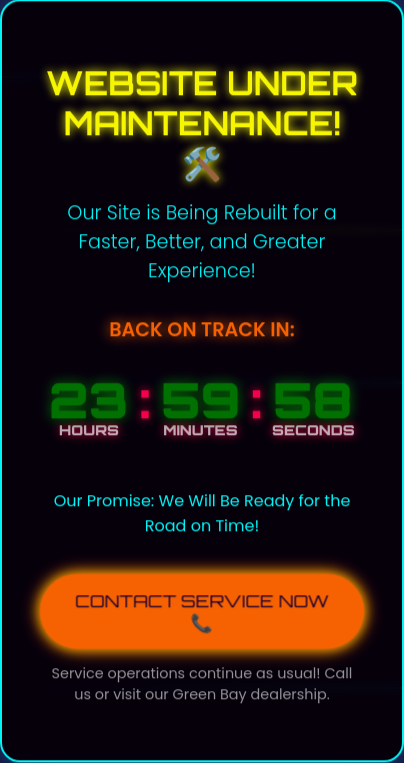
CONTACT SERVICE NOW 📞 (201, 610)
